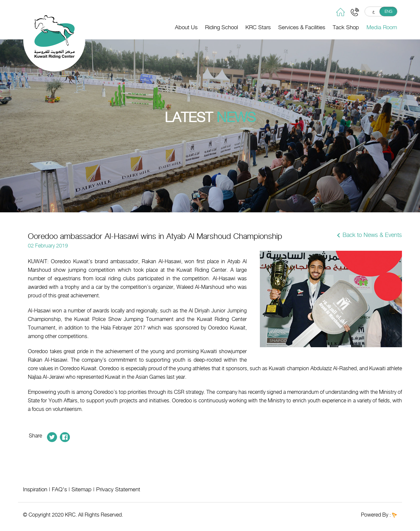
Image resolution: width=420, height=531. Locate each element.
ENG (388, 11)
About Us (186, 27)
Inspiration (35, 489)
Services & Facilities (302, 27)
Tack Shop (346, 27)
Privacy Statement (118, 489)
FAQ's (59, 489)
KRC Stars (258, 27)
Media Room (382, 27)
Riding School (221, 27)
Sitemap (82, 489)
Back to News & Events (372, 235)
